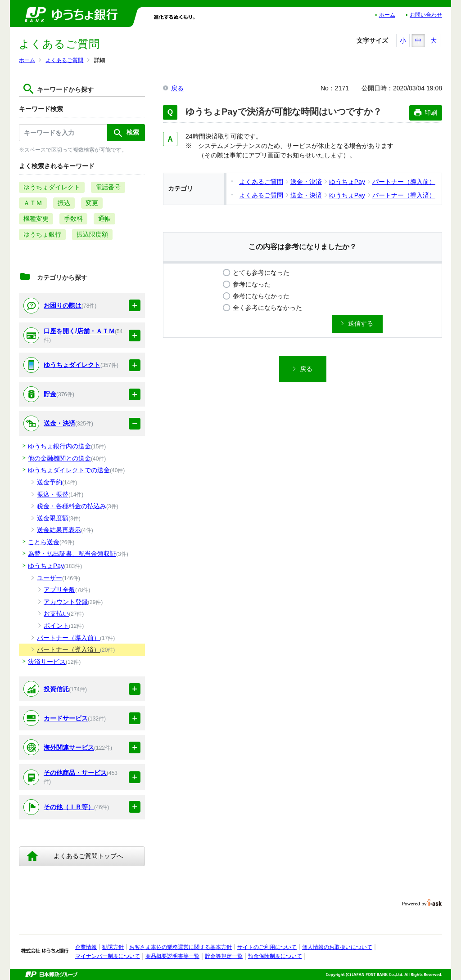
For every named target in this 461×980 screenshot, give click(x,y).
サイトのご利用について (267, 947)
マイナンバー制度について (108, 956)
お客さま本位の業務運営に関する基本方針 (181, 947)
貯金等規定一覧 (224, 956)
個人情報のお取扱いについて (337, 947)
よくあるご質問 (64, 60)
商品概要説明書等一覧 (172, 956)
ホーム (387, 15)
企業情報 (86, 947)
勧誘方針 (113, 947)
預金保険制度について (275, 956)
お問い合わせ (426, 15)
